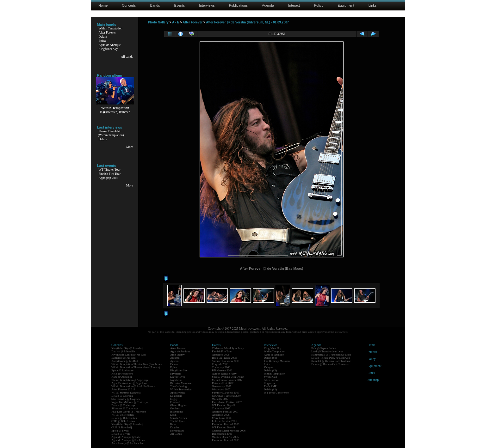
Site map (373, 380)
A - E (176, 22)
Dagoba (175, 427)
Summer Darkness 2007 (226, 393)
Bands (155, 5)
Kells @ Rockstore (122, 374)
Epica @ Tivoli (120, 431)
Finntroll (175, 402)
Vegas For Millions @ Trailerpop (130, 402)
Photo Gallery (158, 22)
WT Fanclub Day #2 (224, 405)
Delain (103, 37)
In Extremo (177, 412)
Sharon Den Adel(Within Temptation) (111, 133)
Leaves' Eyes (178, 377)
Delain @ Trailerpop (123, 405)
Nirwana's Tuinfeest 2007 (226, 396)
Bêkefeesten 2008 (222, 370)
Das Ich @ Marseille (123, 351)
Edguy (174, 399)
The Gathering (178, 386)
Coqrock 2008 (220, 364)
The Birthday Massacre (277, 361)
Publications (238, 5)
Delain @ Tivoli (121, 434)
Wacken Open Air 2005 (225, 437)
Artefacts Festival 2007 (225, 412)
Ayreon (174, 361)
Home (103, 5)
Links (373, 5)
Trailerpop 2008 (221, 367)
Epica (102, 41)
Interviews (207, 5)
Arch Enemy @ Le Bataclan (127, 443)
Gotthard (175, 408)
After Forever (107, 32)
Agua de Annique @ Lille (126, 437)
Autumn (175, 358)
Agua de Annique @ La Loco (128, 440)
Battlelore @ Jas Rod (124, 358)
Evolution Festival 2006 (226, 424)
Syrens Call (270, 377)
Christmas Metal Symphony (228, 348)
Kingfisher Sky (108, 49)
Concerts (129, 5)
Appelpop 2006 (221, 415)
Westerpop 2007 (221, 389)
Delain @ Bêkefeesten (124, 418)
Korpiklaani (177, 431)
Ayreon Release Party (224, 374)
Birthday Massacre (181, 383)
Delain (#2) (270, 370)
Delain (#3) (270, 358)
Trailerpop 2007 (221, 408)
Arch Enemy (177, 355)
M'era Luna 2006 (222, 418)
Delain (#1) (270, 389)
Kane (173, 424)
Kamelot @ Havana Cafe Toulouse (331, 361)
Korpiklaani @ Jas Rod (125, 361)
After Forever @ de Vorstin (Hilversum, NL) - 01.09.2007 (247, 22)
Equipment (346, 5)
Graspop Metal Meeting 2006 (229, 431)
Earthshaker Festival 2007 (227, 402)
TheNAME (270, 386)
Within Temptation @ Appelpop (130, 380)
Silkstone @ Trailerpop (125, 408)
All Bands (176, 434)
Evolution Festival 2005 (226, 440)
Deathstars (176, 396)
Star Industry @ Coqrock (126, 399)
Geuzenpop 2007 (222, 386)
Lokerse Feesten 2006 (224, 421)
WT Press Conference (276, 393)
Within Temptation (111, 28)
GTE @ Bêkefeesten (123, 421)
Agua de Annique (110, 45)
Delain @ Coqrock (122, 396)
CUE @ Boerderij (122, 427)
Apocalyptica (178, 393)
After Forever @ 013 (123, 389)
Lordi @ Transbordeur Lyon (327, 351)
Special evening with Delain (228, 377)
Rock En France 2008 (224, 358)
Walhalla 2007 (220, 399)
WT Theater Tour (110, 170)
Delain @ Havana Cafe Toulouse (330, 364)
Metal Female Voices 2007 (227, 380)
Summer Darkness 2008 (226, 361)
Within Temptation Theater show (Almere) (136, 367)
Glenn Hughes (178, 405)
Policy (319, 5)
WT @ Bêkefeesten (123, 415)
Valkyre (268, 367)
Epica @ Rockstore (122, 370)
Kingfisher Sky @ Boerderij (127, 348)
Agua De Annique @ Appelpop (129, 383)
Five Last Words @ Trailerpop (129, 412)
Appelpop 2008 (108, 178)
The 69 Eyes (177, 421)
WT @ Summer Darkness (126, 393)
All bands (127, 57)
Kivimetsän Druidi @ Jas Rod (128, 355)
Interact (294, 5)
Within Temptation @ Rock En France (133, 386)
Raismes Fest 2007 (223, 383)
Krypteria (176, 374)
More (130, 147)
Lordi (173, 415)
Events (180, 5)
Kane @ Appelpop (122, 377)
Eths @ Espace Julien (324, 348)
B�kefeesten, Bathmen (115, 112)
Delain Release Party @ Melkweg (331, 358)
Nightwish (176, 380)
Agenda (268, 5)
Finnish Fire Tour (110, 174)
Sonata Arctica (179, 418)
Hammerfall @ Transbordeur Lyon (331, 355)
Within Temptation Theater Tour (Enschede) (136, 364)
